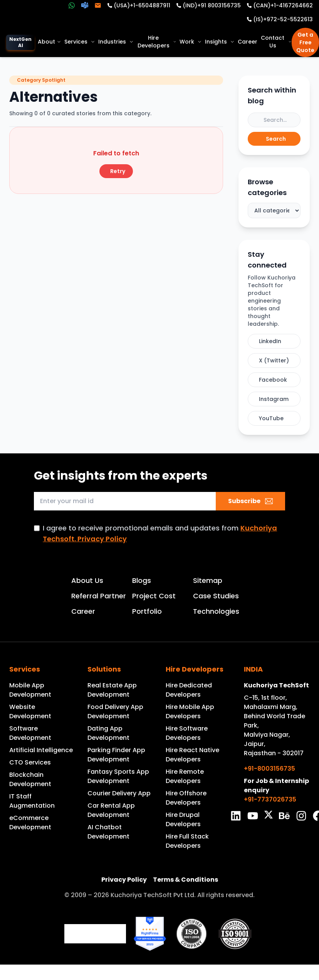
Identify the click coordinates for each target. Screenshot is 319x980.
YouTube (271, 418)
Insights (220, 42)
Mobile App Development (30, 690)
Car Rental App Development (111, 810)
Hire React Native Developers (192, 755)
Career (248, 42)
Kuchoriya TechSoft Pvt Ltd (152, 895)
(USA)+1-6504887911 (142, 5)
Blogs (142, 580)
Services (80, 42)
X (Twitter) (274, 360)
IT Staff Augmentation (32, 801)
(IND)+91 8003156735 (212, 5)
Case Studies (216, 596)
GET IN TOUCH (308, 456)
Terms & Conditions (186, 880)
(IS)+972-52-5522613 (283, 19)
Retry (118, 171)
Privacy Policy (124, 880)
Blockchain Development (30, 779)
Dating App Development (108, 733)
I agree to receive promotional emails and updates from (160, 533)
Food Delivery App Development (115, 711)
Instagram (274, 399)
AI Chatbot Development (108, 832)
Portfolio (147, 611)
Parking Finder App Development (116, 755)
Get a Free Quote (305, 42)
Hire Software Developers (187, 733)
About (50, 42)
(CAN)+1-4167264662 (283, 5)
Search (276, 139)
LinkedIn (270, 341)
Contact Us (276, 42)
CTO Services (30, 762)
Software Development (30, 733)
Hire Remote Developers (185, 776)
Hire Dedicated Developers (189, 690)
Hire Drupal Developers (183, 819)
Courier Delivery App (119, 793)
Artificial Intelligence (41, 750)
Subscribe (250, 501)
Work (191, 42)
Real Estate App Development (112, 690)
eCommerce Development (30, 823)
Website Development (30, 711)
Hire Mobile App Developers (190, 711)
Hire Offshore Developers (186, 798)
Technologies (216, 611)
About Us (87, 580)
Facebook (273, 380)
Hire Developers (157, 42)
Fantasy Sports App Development (118, 776)
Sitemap (208, 580)
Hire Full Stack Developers (187, 841)
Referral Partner (99, 596)
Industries (116, 42)
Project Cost (154, 596)
